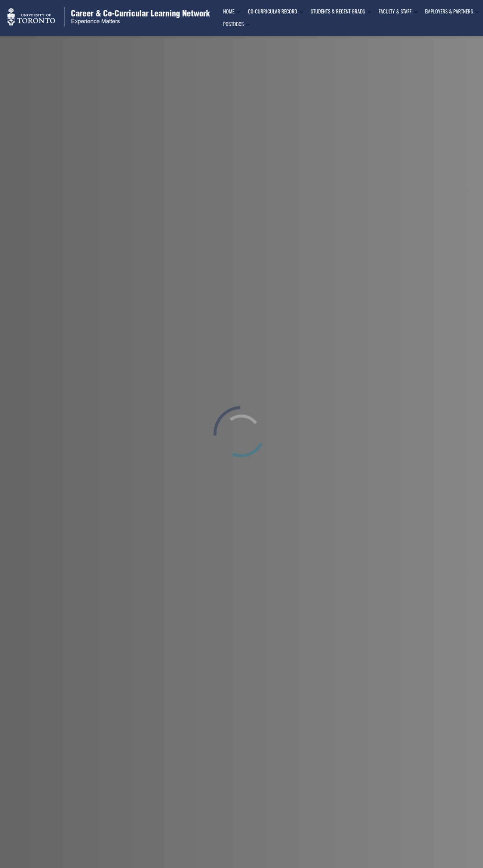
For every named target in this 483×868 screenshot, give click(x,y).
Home (229, 11)
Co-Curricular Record (273, 11)
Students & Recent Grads (338, 11)
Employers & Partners (449, 11)
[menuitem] (230, 12)
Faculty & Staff (395, 11)
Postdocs (233, 24)
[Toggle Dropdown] (239, 12)
